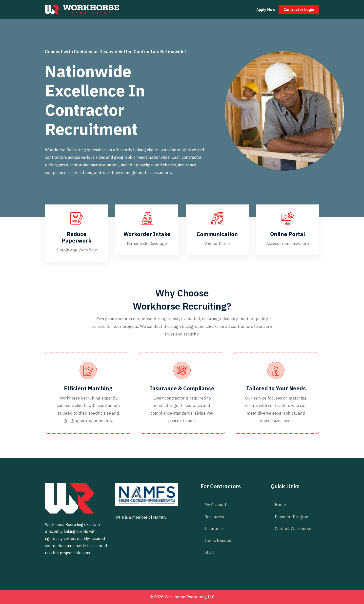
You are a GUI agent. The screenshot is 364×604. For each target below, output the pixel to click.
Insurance (214, 529)
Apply (266, 10)
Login (299, 10)
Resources (214, 517)
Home (280, 505)
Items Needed (218, 540)
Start (209, 552)
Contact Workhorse (293, 529)
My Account (215, 505)
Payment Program (292, 517)
